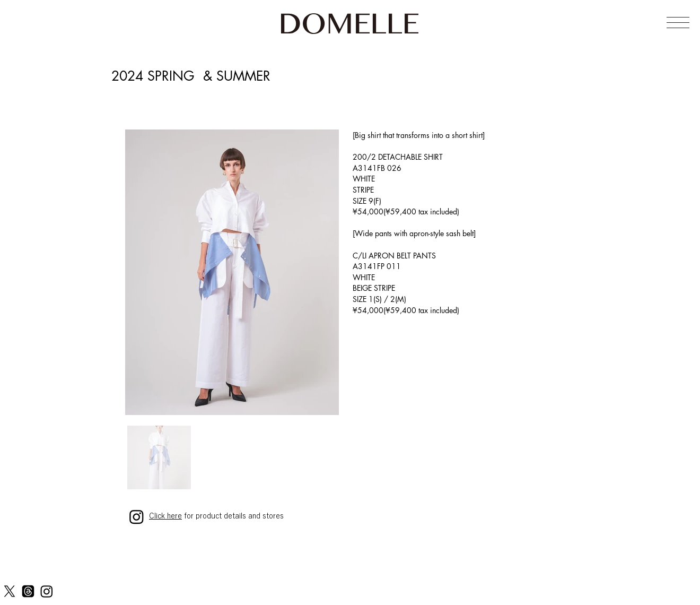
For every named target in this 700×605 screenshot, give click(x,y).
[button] (678, 23)
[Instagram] (47, 591)
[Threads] (28, 591)
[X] (10, 591)
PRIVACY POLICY (157, 595)
